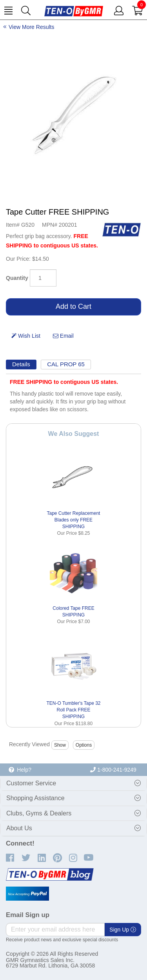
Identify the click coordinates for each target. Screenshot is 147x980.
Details (21, 364)
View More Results (31, 27)
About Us (19, 828)
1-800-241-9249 (113, 770)
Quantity (17, 278)
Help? (20, 770)
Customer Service (31, 783)
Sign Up (123, 930)
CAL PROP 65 (66, 364)
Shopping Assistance (35, 798)
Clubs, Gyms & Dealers (39, 813)
